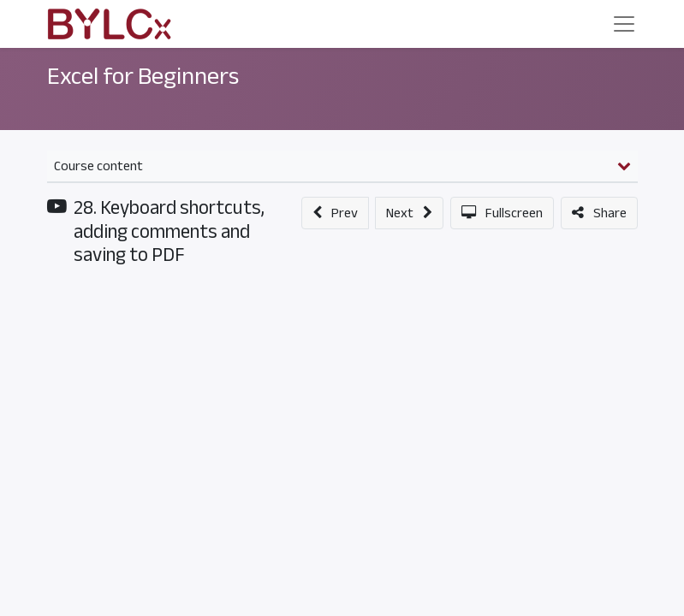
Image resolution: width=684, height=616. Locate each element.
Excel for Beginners (143, 76)
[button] (335, 213)
